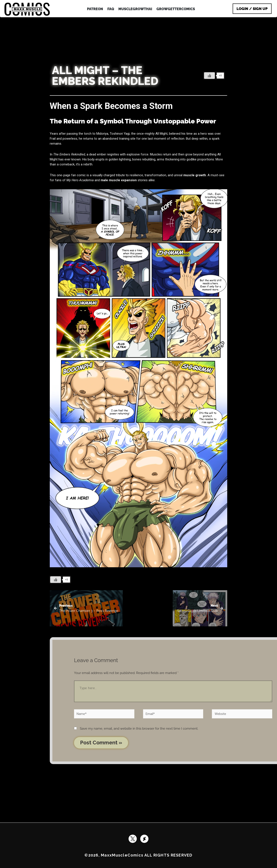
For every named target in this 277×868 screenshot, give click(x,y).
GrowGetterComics (176, 9)
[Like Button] (209, 76)
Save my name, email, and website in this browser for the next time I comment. (139, 729)
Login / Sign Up (252, 9)
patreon (95, 9)
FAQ (111, 9)
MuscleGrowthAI (135, 9)
